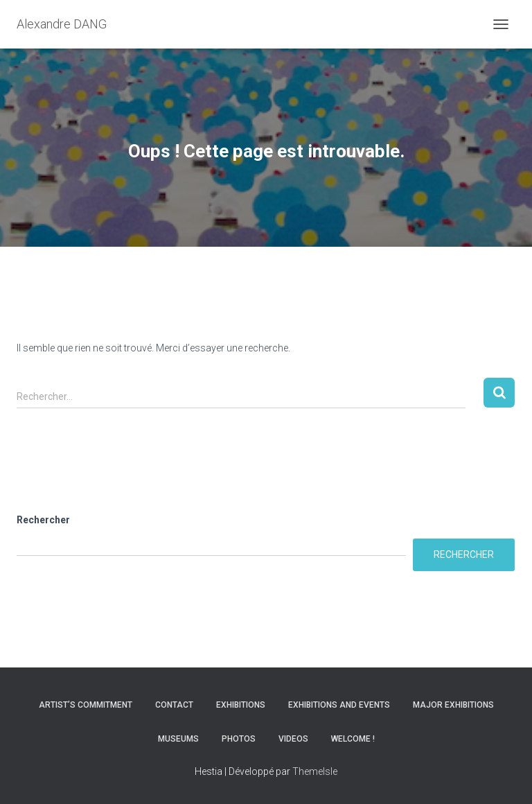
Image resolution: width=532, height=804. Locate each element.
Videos (293, 739)
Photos (239, 739)
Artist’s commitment (86, 705)
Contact (174, 705)
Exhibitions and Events (339, 705)
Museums (178, 739)
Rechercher (43, 520)
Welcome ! (353, 739)
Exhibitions (241, 705)
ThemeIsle (315, 771)
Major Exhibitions (453, 705)
